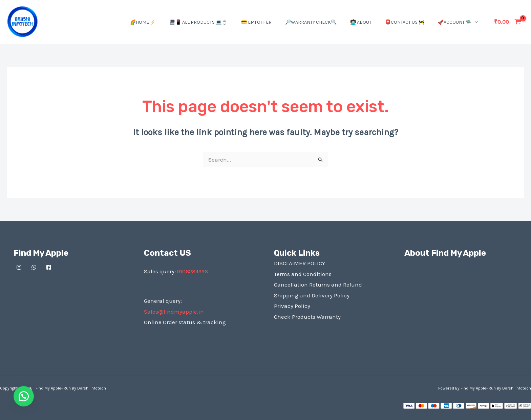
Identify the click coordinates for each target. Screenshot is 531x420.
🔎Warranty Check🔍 (311, 22)
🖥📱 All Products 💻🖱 (198, 22)
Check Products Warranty (307, 317)
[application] (474, 22)
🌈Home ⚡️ (143, 22)
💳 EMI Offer (256, 22)
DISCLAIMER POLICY (300, 263)
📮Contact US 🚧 (405, 22)
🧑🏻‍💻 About (361, 22)
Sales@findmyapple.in (174, 312)
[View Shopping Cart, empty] (508, 22)
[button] (24, 396)
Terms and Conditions (303, 274)
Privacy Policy (292, 306)
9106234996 (193, 271)
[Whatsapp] (34, 267)
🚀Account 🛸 (458, 22)
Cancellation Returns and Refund (318, 285)
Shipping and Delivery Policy (312, 295)
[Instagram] (19, 267)
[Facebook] (49, 267)
